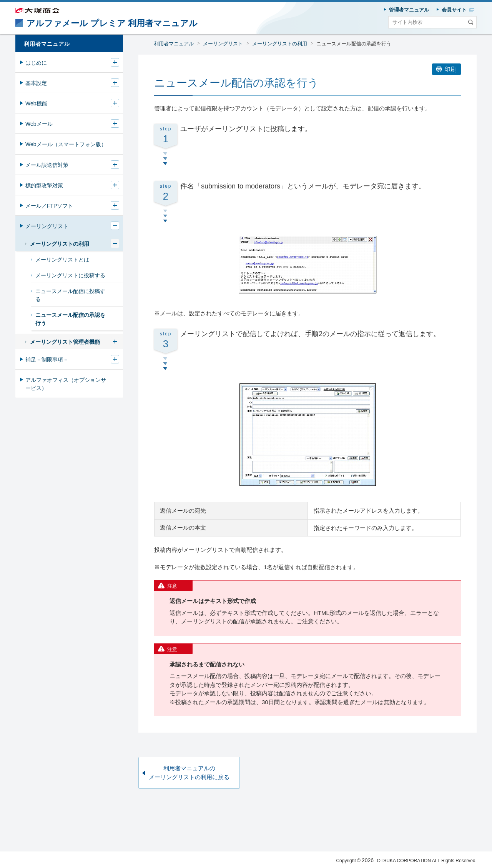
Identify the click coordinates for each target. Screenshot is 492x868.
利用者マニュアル (174, 44)
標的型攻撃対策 (44, 185)
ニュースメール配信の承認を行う (354, 44)
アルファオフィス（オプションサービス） (66, 384)
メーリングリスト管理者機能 (65, 342)
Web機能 (36, 103)
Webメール (39, 124)
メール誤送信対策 (47, 165)
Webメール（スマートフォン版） (66, 144)
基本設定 (36, 83)
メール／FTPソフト (49, 206)
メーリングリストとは (62, 260)
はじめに (36, 63)
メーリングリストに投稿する (70, 275)
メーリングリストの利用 (280, 44)
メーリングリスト (223, 44)
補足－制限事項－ (47, 360)
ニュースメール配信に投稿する (70, 295)
